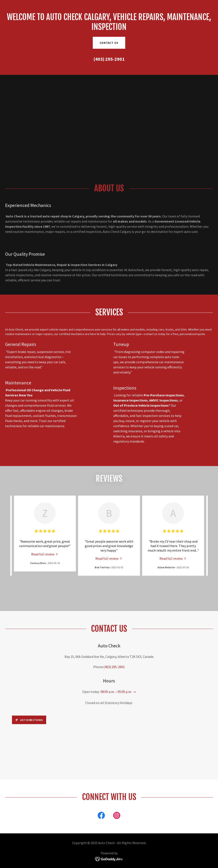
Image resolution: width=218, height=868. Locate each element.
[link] (45, 554)
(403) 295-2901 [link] (109, 59)
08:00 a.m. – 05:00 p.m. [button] (116, 692)
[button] (134, 692)
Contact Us (109, 43)
